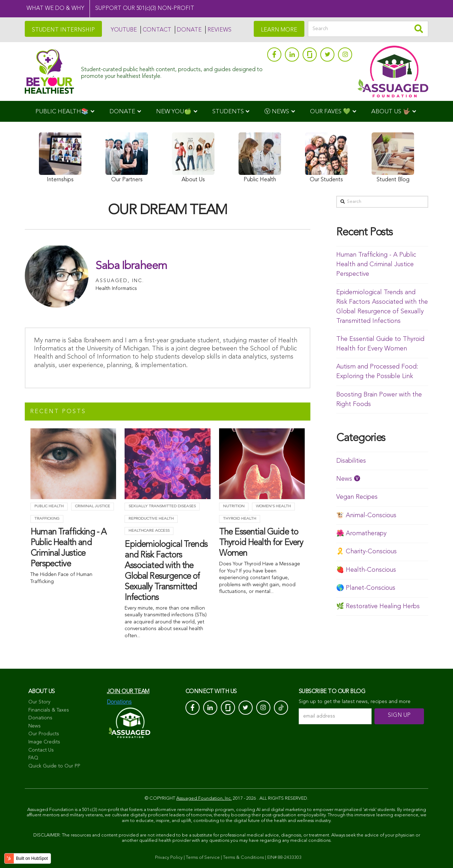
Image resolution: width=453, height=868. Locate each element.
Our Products (44, 734)
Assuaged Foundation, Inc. (204, 798)
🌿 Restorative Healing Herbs (378, 606)
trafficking (47, 519)
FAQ (33, 758)
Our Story (39, 702)
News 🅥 (348, 479)
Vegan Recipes (357, 497)
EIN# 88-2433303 (284, 858)
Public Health (49, 506)
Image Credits (44, 742)
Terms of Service (203, 858)
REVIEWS (219, 30)
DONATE (189, 30)
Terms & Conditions (243, 858)
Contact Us (41, 750)
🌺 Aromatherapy (361, 533)
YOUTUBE (124, 30)
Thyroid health (240, 519)
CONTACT (157, 30)
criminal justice (93, 506)
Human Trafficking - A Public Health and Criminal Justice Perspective (376, 264)
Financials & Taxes (49, 710)
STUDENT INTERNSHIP (63, 30)
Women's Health (273, 506)
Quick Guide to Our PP (54, 766)
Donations (40, 718)
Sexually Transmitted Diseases (162, 506)
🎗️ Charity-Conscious (366, 552)
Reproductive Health (151, 519)
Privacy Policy (169, 858)
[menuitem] (65, 111)
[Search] (368, 29)
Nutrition (234, 506)
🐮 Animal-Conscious (366, 515)
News (35, 726)
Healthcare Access (149, 531)
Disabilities (351, 461)
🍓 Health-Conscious (366, 570)
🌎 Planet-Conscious (366, 588)
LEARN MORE (279, 30)
